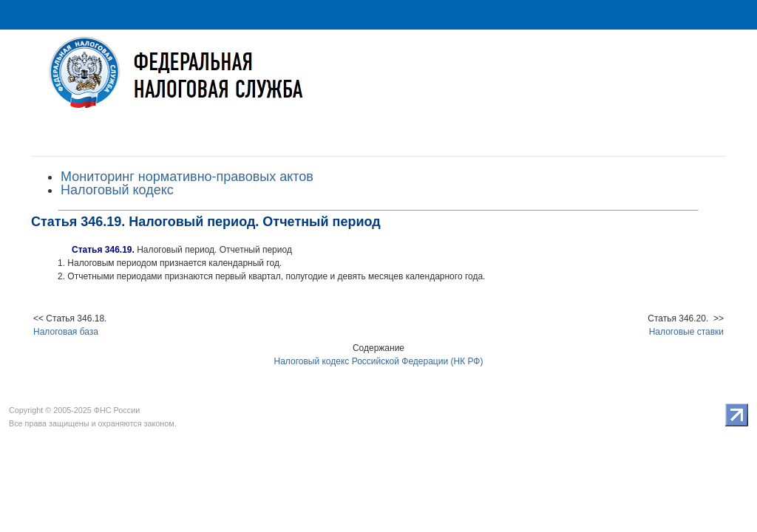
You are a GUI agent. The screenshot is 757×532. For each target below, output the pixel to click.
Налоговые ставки (686, 332)
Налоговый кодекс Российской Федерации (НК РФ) (379, 361)
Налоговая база (66, 332)
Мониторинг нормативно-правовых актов (187, 177)
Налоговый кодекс (117, 190)
